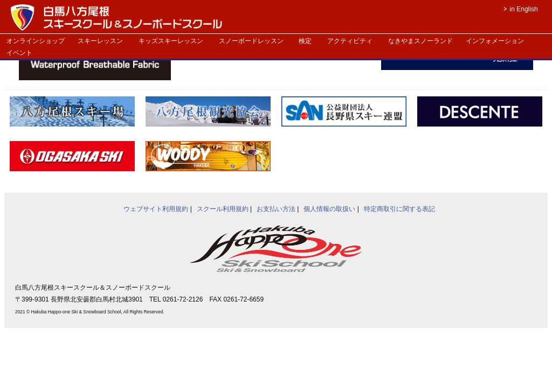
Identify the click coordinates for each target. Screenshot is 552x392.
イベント (19, 53)
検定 (305, 41)
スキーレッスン (100, 41)
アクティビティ (350, 41)
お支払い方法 (276, 209)
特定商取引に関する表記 (399, 209)
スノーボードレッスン (251, 41)
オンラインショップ (36, 41)
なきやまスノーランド (420, 41)
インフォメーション (495, 41)
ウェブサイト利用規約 (156, 209)
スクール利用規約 (223, 209)
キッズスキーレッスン (171, 41)
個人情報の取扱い (329, 209)
